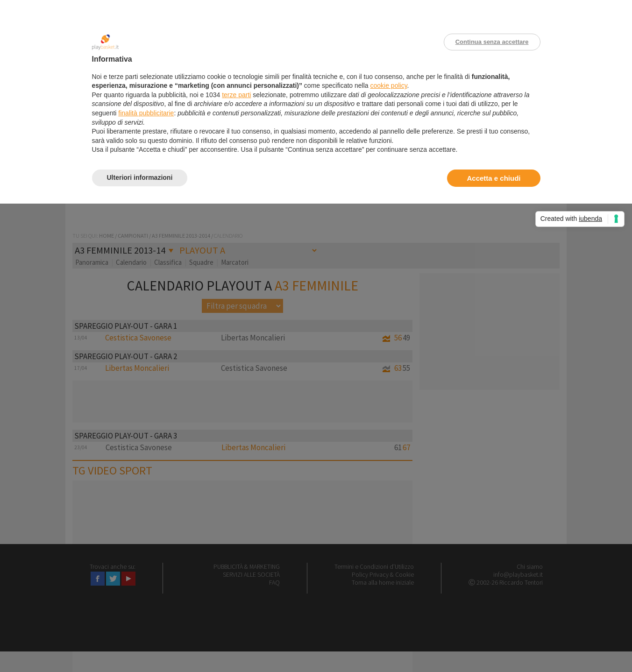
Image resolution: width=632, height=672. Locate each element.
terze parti (236, 95)
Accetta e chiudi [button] (494, 178)
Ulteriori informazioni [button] (140, 177)
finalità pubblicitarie (146, 113)
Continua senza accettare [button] (492, 42)
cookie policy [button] (388, 85)
